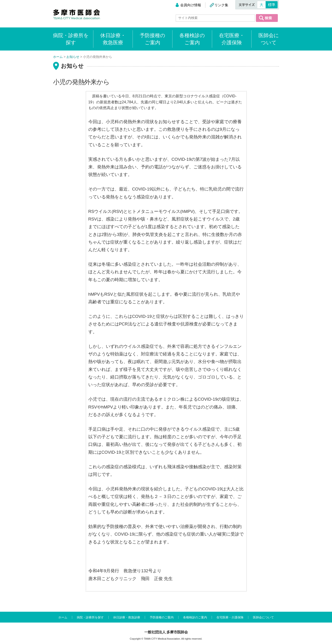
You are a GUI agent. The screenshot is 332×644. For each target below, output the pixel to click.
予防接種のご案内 (153, 39)
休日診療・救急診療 (127, 617)
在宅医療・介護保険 (232, 39)
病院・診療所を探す (90, 617)
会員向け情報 (191, 5)
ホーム (63, 617)
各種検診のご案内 (192, 39)
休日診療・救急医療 (113, 39)
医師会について (269, 39)
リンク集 (221, 5)
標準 (272, 5)
